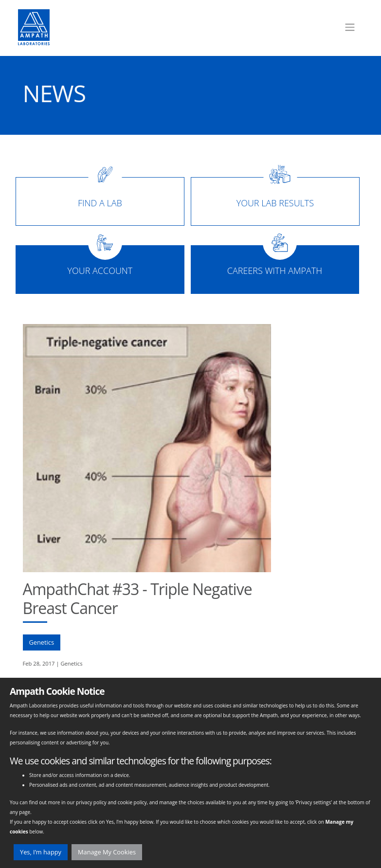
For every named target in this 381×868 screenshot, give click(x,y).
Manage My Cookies (107, 852)
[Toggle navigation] (350, 27)
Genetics (42, 642)
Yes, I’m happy (41, 852)
